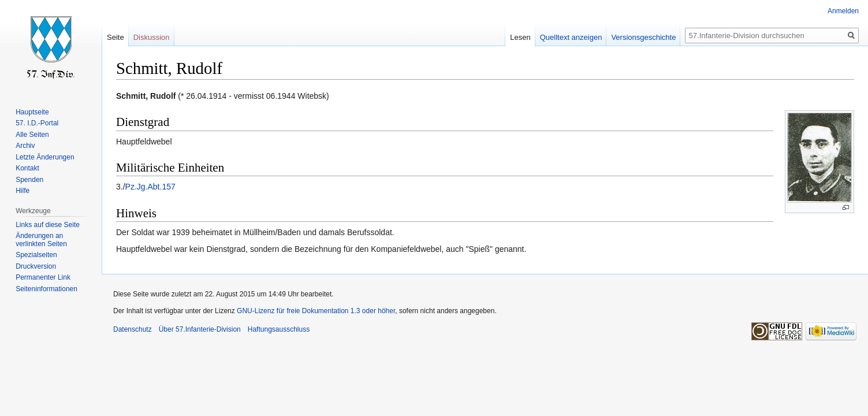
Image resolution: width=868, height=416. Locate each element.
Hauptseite (32, 112)
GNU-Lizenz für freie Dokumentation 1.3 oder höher (316, 311)
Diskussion (152, 37)
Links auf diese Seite (48, 225)
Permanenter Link (43, 277)
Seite (116, 37)
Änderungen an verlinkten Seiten (41, 240)
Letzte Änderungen (45, 157)
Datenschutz (133, 329)
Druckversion (36, 266)
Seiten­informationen (46, 289)
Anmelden (843, 11)
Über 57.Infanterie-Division (200, 329)
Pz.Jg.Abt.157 (150, 187)
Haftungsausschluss (279, 329)
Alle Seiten (32, 135)
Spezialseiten (36, 255)
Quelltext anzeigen (571, 37)
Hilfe (23, 191)
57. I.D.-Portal (37, 123)
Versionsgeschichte (643, 37)
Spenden (29, 180)
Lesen (520, 37)
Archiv (25, 146)
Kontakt (27, 168)
